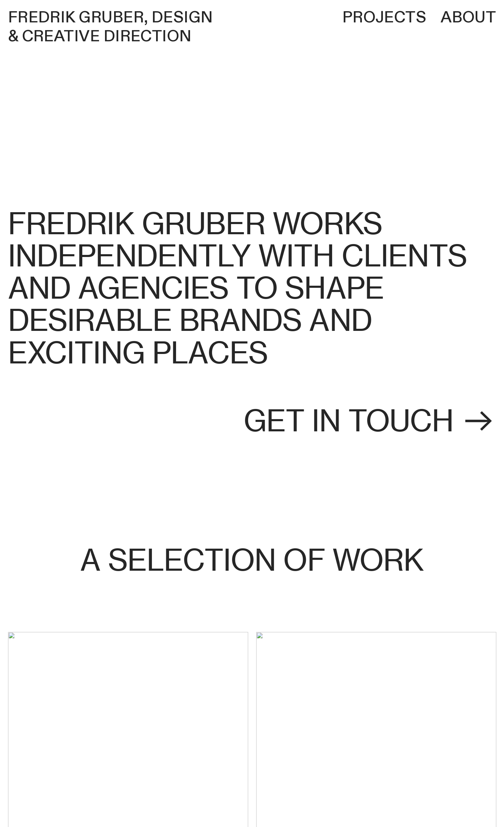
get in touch (370, 421)
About (468, 18)
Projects (384, 18)
